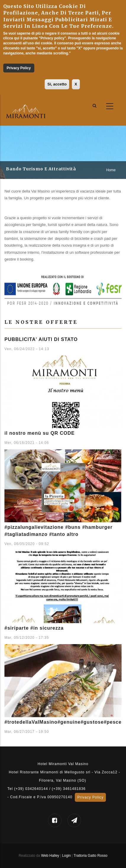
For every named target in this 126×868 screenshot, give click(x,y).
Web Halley (50, 856)
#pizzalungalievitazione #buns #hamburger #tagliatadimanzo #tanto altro (58, 531)
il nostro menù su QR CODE (39, 433)
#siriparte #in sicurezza (34, 628)
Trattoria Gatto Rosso (91, 856)
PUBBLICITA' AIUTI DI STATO (41, 339)
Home (111, 170)
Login (67, 856)
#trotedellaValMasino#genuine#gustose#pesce (63, 722)
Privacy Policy (18, 68)
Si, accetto (57, 84)
